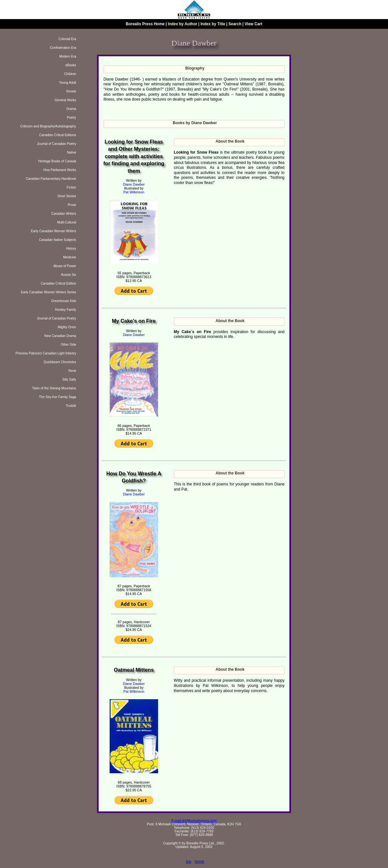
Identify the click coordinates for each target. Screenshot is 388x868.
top (189, 862)
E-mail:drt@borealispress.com (194, 821)
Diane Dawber (134, 184)
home (199, 862)
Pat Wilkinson (134, 192)
